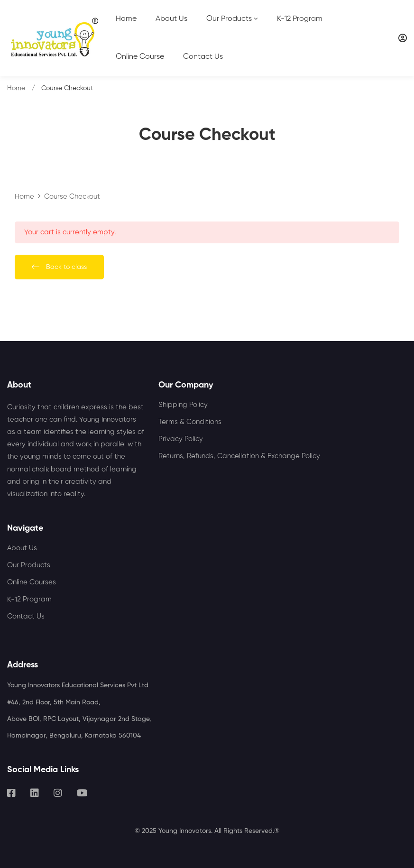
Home (16, 88)
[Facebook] (11, 793)
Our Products (29, 565)
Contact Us (26, 616)
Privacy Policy (181, 439)
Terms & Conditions (190, 422)
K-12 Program (29, 599)
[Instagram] (58, 793)
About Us (22, 548)
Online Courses (32, 582)
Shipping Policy (183, 405)
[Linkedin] (35, 793)
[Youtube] (82, 793)
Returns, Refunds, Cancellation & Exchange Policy (239, 456)
